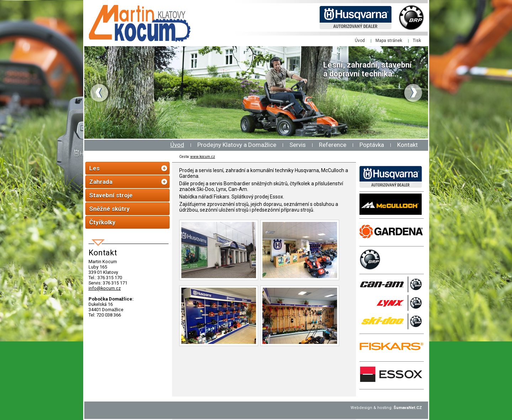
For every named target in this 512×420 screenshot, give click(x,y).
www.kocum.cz (203, 157)
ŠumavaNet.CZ (408, 408)
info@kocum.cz (105, 288)
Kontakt (407, 145)
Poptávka (372, 145)
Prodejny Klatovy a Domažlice (237, 145)
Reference (333, 145)
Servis (298, 145)
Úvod (177, 145)
